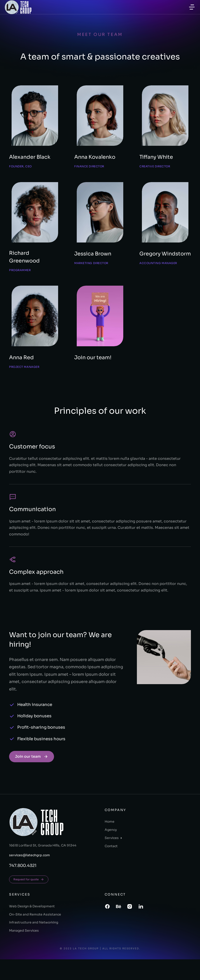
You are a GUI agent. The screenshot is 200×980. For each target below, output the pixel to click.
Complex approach (36, 593)
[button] (192, 7)
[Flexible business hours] (12, 760)
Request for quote (29, 900)
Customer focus (32, 467)
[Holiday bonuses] (12, 737)
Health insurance (35, 725)
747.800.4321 (23, 886)
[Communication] (13, 517)
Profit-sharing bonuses (41, 748)
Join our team (32, 777)
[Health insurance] (12, 725)
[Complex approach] (13, 580)
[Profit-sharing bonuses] (12, 748)
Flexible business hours (41, 760)
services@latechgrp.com (30, 876)
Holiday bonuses (34, 737)
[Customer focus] (13, 455)
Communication (32, 530)
